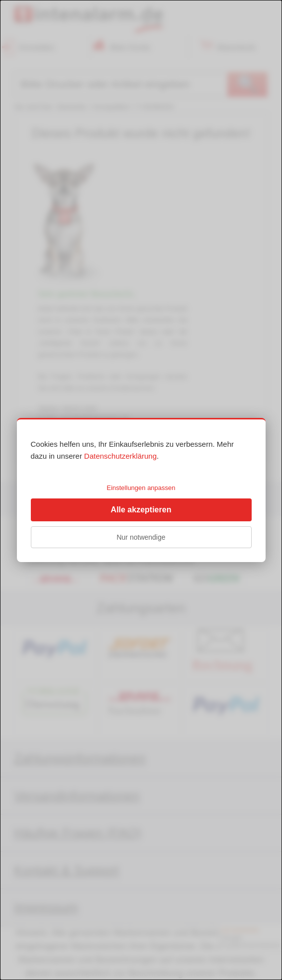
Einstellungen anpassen (141, 488)
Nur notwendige (141, 537)
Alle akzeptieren (141, 510)
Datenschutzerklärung (120, 456)
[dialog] (141, 490)
